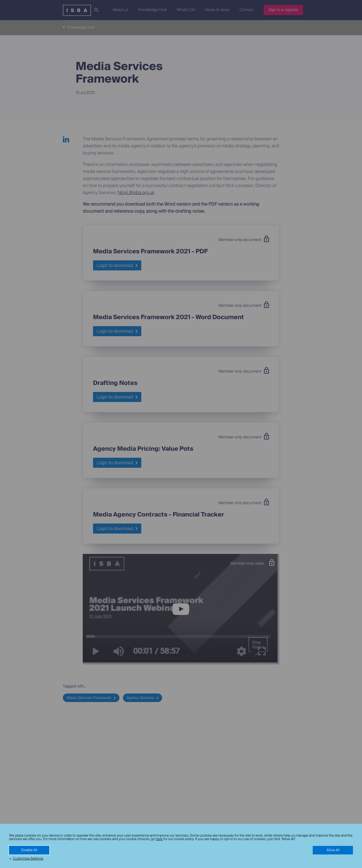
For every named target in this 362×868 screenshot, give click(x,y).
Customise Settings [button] (28, 859)
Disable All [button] (29, 850)
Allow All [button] (333, 850)
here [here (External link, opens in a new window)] (159, 839)
